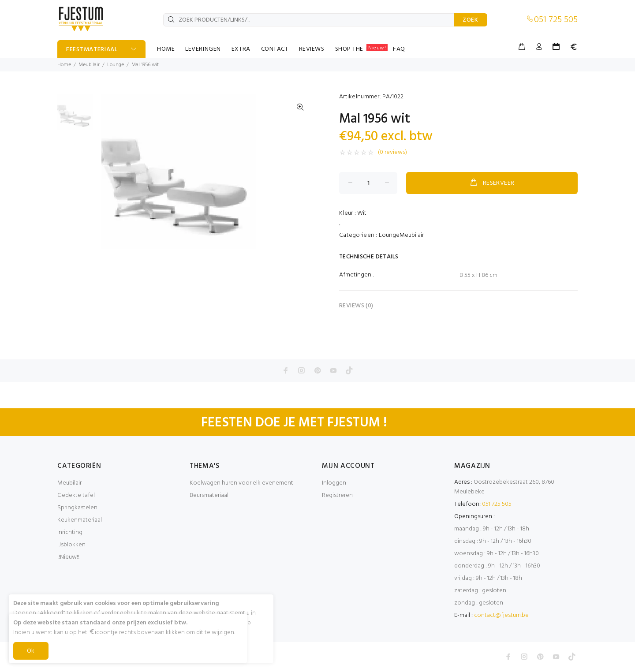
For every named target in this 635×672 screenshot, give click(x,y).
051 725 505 (556, 20)
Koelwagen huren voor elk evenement (241, 483)
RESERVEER (492, 183)
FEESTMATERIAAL (92, 50)
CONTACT (275, 49)
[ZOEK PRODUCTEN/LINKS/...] (309, 20)
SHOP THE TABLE (362, 49)
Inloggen (334, 483)
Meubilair (89, 65)
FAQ (399, 49)
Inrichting (70, 532)
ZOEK (471, 20)
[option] (75, 117)
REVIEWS (312, 49)
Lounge (116, 65)
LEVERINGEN (203, 49)
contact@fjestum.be (501, 615)
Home (64, 65)
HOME (166, 49)
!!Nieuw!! (68, 557)
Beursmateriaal (209, 495)
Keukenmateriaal (80, 520)
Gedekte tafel (76, 495)
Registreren (337, 495)
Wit (362, 213)
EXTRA (241, 49)
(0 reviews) (392, 153)
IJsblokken (71, 545)
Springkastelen (77, 508)
